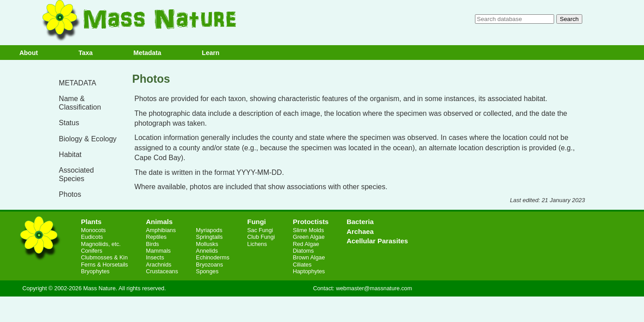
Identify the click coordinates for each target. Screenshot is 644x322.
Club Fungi (261, 237)
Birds (152, 244)
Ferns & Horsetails (104, 265)
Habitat (70, 155)
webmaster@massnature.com (374, 288)
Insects (155, 257)
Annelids (207, 251)
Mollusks (207, 244)
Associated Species (76, 174)
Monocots (93, 230)
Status (69, 123)
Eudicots (92, 237)
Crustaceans (162, 271)
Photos (70, 194)
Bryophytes (95, 271)
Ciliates (302, 265)
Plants (91, 222)
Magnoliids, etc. (101, 244)
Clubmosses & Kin (104, 257)
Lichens (257, 244)
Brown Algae (309, 257)
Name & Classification (80, 103)
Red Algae (306, 244)
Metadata (147, 53)
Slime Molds (309, 230)
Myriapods (209, 230)
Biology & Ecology (88, 139)
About (29, 53)
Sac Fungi (260, 230)
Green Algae (309, 237)
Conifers (92, 251)
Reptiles (156, 237)
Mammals (158, 251)
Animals (159, 222)
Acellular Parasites (377, 241)
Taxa (86, 53)
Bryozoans (209, 265)
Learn (210, 53)
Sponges (207, 271)
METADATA (78, 83)
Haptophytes (309, 271)
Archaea (360, 231)
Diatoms (303, 251)
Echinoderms (213, 257)
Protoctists (311, 222)
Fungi (257, 222)
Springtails (209, 237)
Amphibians (161, 230)
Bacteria (360, 222)
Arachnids (159, 265)
